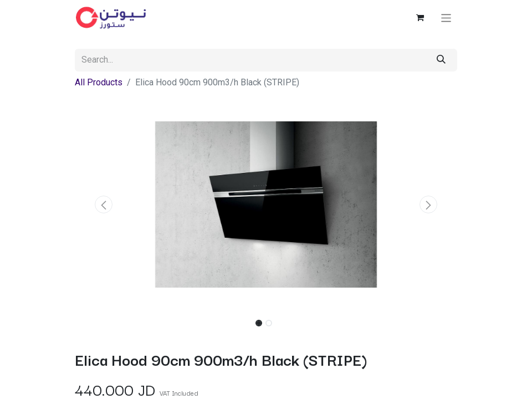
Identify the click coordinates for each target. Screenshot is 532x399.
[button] (104, 204)
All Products (99, 82)
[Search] (441, 60)
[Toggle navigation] (446, 17)
